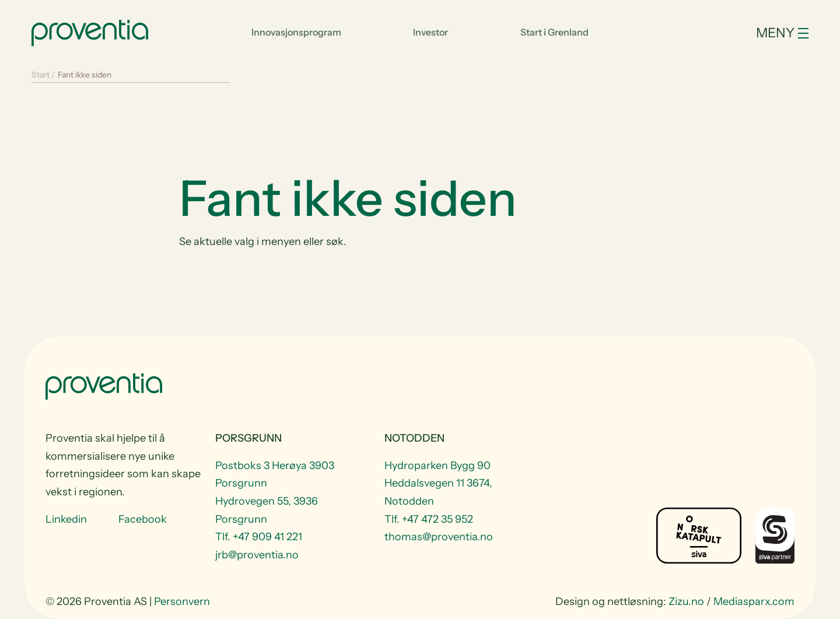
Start (41, 75)
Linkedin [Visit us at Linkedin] (66, 519)
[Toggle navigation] (750, 33)
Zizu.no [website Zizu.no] (686, 601)
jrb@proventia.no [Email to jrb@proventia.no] (257, 555)
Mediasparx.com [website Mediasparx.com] (754, 601)
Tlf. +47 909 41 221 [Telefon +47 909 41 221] (259, 537)
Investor (430, 32)
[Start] (90, 32)
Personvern (182, 601)
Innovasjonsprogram (296, 32)
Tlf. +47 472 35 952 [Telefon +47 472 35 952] (429, 519)
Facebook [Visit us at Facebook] (143, 519)
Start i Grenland (554, 32)
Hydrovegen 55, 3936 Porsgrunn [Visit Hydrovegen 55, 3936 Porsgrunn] (267, 510)
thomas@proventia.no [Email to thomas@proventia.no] (439, 537)
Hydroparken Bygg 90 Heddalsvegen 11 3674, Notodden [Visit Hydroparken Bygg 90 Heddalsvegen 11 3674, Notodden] (438, 483)
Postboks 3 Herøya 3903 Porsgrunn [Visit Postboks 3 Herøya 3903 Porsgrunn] (275, 475)
